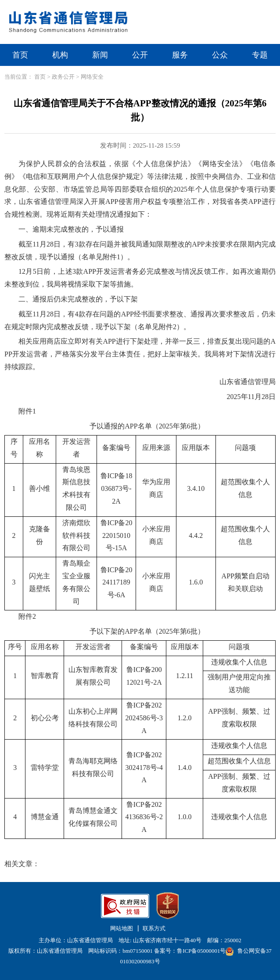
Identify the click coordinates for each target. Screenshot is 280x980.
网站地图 (122, 928)
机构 (60, 55)
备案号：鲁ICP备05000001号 (190, 951)
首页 (20, 55)
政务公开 (63, 77)
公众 (220, 55)
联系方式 (154, 928)
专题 (260, 55)
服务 (180, 55)
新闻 (100, 55)
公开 (140, 55)
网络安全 (92, 77)
